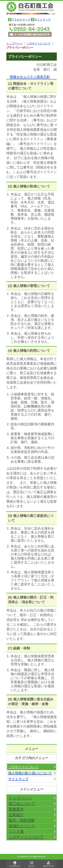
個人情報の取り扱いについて (30, 773)
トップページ (14, 44)
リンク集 (16, 831)
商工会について (22, 804)
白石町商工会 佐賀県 (32, 8)
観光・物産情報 (22, 820)
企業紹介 (16, 815)
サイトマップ (43, 20)
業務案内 (16, 809)
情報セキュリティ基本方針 (30, 77)
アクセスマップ (21, 20)
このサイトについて (39, 44)
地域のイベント (22, 826)
